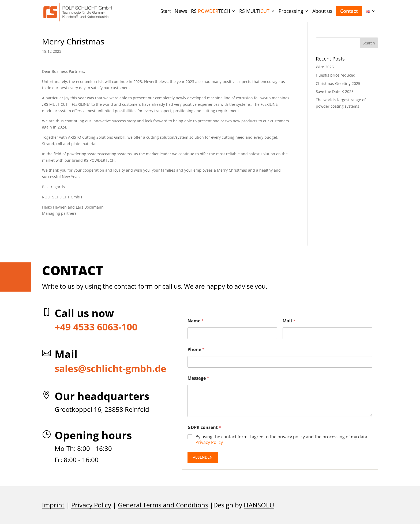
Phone (196, 350)
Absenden (203, 457)
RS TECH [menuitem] (211, 12)
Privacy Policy (209, 442)
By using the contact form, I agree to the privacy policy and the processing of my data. (282, 440)
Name (196, 321)
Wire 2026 (325, 67)
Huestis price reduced (336, 75)
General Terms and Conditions (163, 505)
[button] (369, 43)
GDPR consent (204, 427)
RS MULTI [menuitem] (254, 12)
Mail (289, 321)
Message (198, 378)
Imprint (53, 505)
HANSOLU (259, 505)
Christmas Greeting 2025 (338, 83)
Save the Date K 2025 (335, 91)
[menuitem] (166, 15)
